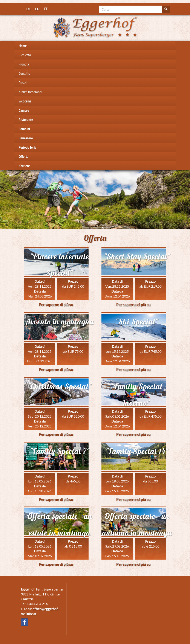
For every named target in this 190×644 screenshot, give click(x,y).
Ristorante (26, 120)
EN (37, 9)
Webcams (25, 101)
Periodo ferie (28, 147)
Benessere (26, 138)
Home (23, 46)
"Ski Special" (137, 322)
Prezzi (23, 83)
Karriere (24, 166)
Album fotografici (30, 92)
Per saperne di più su (56, 305)
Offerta (24, 156)
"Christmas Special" (60, 386)
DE (28, 9)
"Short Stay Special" (137, 256)
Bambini (24, 129)
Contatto (24, 73)
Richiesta (25, 55)
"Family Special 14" (137, 451)
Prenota (24, 64)
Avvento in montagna (60, 322)
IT (46, 9)
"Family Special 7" (60, 451)
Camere (24, 110)
